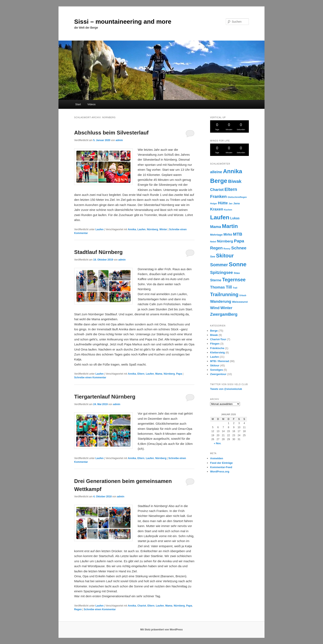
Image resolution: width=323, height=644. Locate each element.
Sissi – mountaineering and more (123, 22)
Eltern (141, 374)
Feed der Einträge (221, 463)
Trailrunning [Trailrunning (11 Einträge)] (224, 294)
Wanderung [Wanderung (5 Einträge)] (221, 301)
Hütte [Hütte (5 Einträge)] (223, 203)
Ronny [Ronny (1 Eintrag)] (227, 249)
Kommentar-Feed (221, 467)
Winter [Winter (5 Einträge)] (226, 308)
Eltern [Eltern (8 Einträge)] (231, 189)
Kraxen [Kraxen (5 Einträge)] (217, 209)
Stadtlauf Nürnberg (98, 252)
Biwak (214, 335)
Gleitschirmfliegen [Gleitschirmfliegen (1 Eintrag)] (237, 197)
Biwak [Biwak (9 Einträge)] (235, 181)
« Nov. (217, 443)
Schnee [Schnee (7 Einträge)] (239, 248)
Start (78, 104)
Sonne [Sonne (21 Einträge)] (238, 264)
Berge (214, 331)
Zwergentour (218, 374)
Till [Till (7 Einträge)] (229, 287)
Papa (179, 374)
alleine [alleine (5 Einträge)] (216, 172)
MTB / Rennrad (220, 361)
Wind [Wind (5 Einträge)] (215, 308)
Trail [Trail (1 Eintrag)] (235, 288)
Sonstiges (217, 370)
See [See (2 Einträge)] (213, 257)
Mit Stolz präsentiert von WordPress (161, 630)
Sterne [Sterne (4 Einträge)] (216, 280)
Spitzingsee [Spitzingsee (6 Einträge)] (222, 272)
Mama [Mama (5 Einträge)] (216, 227)
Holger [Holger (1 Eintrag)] (214, 203)
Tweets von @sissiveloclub (226, 389)
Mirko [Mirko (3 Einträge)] (228, 234)
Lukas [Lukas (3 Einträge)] (235, 218)
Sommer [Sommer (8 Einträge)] (219, 265)
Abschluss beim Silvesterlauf (111, 133)
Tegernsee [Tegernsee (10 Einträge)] (234, 280)
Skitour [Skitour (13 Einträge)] (225, 256)
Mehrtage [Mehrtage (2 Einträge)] (216, 235)
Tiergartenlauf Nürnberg (105, 397)
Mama (159, 374)
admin (119, 140)
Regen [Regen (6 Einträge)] (216, 248)
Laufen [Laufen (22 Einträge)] (220, 217)
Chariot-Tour (218, 339)
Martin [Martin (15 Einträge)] (230, 226)
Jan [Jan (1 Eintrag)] (231, 203)
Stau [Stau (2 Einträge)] (237, 273)
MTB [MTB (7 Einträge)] (238, 234)
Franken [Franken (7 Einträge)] (218, 196)
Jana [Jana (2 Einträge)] (236, 203)
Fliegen (215, 344)
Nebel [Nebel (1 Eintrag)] (213, 242)
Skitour (215, 365)
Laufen (99, 229)
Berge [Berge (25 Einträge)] (219, 181)
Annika (132, 229)
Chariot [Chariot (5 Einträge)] (217, 190)
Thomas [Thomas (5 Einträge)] (218, 287)
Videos (91, 104)
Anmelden (217, 458)
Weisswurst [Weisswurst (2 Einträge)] (240, 302)
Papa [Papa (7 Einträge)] (239, 241)
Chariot (142, 606)
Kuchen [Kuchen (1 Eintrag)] (228, 210)
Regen (78, 609)
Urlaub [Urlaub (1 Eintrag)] (243, 295)
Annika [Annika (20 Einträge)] (232, 171)
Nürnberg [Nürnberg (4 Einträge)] (225, 241)
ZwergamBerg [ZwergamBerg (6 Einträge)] (224, 314)
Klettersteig (218, 352)
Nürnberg (152, 229)
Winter (163, 229)
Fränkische (217, 348)
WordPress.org (220, 472)
